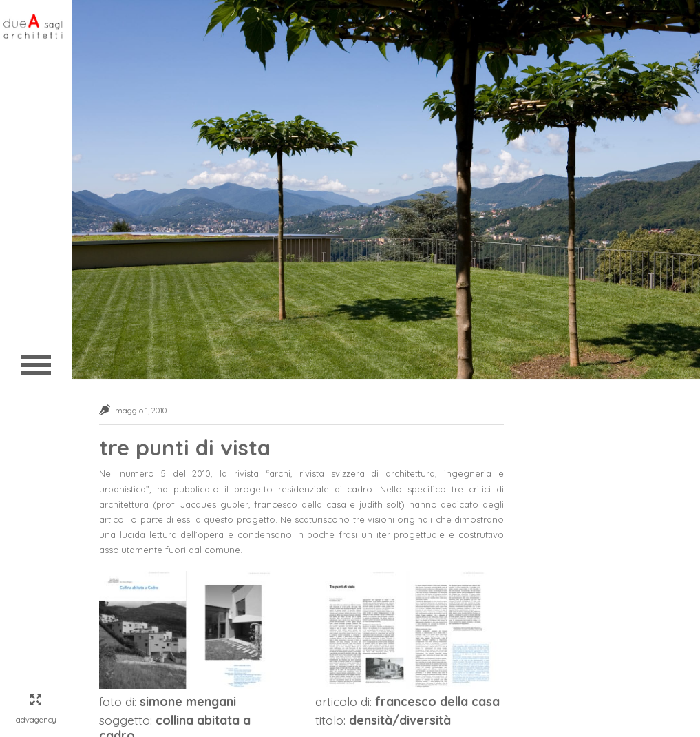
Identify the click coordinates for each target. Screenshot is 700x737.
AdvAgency (36, 720)
